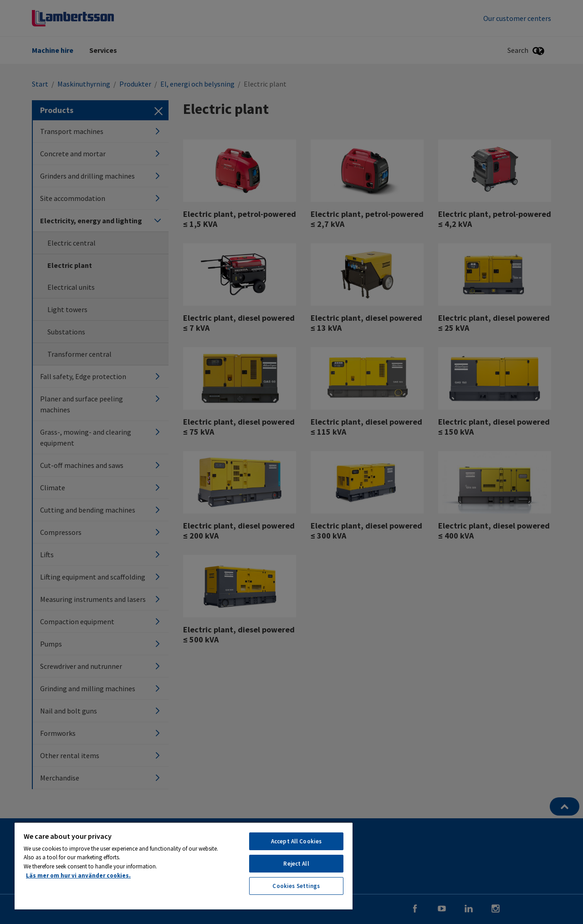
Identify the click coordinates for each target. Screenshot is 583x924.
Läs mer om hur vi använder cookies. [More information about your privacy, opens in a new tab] (78, 875)
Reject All (296, 864)
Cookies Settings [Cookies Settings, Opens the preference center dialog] (296, 886)
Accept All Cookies (296, 841)
